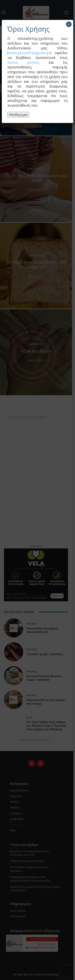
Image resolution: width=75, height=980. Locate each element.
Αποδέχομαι (18, 115)
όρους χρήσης (23, 62)
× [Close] (69, 24)
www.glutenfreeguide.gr (29, 53)
